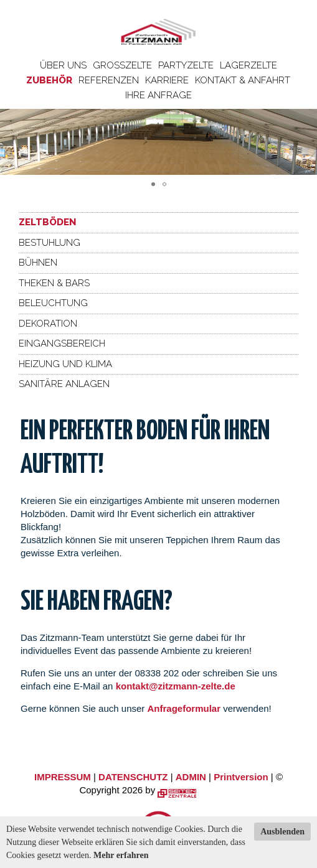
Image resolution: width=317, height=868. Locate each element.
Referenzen (109, 80)
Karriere (167, 80)
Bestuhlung (50, 243)
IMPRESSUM (63, 777)
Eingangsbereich (62, 343)
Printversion (241, 777)
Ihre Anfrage (158, 95)
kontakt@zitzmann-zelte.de (176, 686)
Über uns (63, 65)
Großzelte (122, 65)
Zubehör (49, 80)
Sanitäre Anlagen (64, 384)
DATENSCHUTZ (133, 777)
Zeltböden (47, 222)
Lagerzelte (248, 65)
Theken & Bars (54, 283)
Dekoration (48, 324)
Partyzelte (186, 65)
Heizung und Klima (65, 364)
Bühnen (38, 263)
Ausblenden (282, 832)
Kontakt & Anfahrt (243, 80)
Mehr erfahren (121, 855)
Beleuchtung (53, 303)
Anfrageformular (186, 708)
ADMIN (191, 777)
